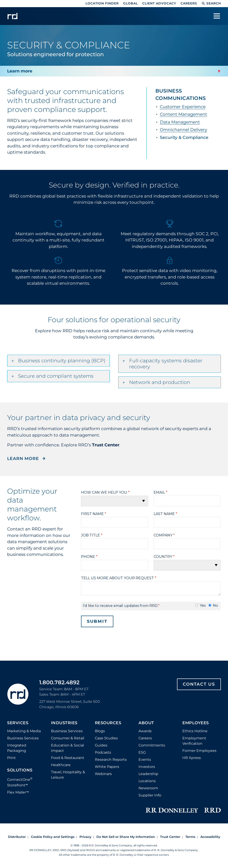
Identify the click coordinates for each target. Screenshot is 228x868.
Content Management (183, 114)
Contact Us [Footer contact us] (199, 684)
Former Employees (199, 751)
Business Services (23, 738)
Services (18, 723)
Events (145, 760)
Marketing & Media (24, 731)
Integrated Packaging (17, 748)
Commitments (152, 745)
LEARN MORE (24, 459)
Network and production (160, 382)
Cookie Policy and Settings (53, 837)
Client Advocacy (159, 3)
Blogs (100, 731)
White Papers (107, 767)
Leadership (148, 774)
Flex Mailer (18, 792)
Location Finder (102, 3)
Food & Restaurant (68, 758)
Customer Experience (183, 107)
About (146, 723)
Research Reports (111, 760)
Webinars (103, 774)
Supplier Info (150, 795)
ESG (142, 752)
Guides (101, 745)
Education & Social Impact (67, 748)
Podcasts (103, 752)
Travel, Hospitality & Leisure (68, 775)
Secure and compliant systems (56, 376)
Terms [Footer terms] (190, 837)
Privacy (85, 837)
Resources (108, 723)
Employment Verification (194, 741)
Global (130, 3)
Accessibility (210, 837)
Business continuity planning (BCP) (62, 361)
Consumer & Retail (68, 738)
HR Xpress (192, 758)
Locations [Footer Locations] (147, 781)
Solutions (20, 770)
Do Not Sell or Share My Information (126, 837)
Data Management (180, 122)
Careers (189, 3)
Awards (145, 731)
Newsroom (148, 788)
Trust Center (170, 837)
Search (211, 3)
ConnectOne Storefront (20, 782)
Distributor (17, 837)
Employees (196, 723)
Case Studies (106, 738)
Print (11, 758)
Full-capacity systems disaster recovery (166, 364)
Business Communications (181, 95)
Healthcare (61, 765)
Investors (147, 767)
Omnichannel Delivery (183, 130)
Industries (64, 723)
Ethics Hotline (195, 731)
